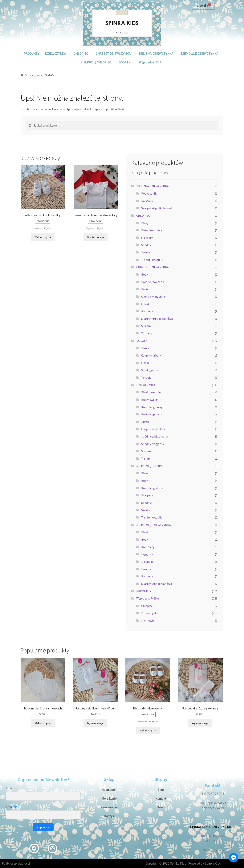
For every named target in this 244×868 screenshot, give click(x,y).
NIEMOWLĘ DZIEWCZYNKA (200, 54)
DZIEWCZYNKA (56, 54)
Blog (161, 790)
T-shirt (146, 458)
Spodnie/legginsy (153, 444)
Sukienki (147, 326)
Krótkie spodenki (152, 414)
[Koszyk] (203, 6)
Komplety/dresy (152, 407)
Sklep (161, 807)
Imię (9, 788)
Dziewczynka (150, 613)
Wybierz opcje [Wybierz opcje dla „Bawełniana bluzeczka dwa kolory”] (96, 237)
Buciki (145, 289)
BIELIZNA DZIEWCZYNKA (156, 54)
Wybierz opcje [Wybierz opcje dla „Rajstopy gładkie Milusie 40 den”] (95, 723)
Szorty (146, 252)
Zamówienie (109, 807)
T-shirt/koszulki (152, 517)
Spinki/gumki (150, 370)
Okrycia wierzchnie (153, 297)
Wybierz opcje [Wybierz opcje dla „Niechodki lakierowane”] (148, 730)
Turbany (147, 333)
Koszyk (109, 816)
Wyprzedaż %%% (150, 62)
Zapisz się (43, 827)
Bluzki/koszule (151, 392)
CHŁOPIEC (81, 54)
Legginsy (147, 554)
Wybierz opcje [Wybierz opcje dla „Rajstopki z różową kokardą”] (200, 723)
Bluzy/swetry (150, 400)
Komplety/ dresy (152, 488)
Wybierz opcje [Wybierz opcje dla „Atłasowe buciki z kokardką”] (43, 237)
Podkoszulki (149, 193)
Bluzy (145, 223)
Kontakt (161, 799)
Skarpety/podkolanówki (157, 584)
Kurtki (145, 422)
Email (10, 807)
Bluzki (145, 532)
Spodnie (146, 245)
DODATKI (125, 62)
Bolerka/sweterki (153, 282)
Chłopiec (147, 606)
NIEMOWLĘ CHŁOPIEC (96, 62)
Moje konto (109, 799)
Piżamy (146, 569)
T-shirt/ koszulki (152, 260)
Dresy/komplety (152, 230)
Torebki (146, 377)
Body (144, 274)
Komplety (148, 547)
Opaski (146, 304)
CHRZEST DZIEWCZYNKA (113, 54)
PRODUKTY (32, 54)
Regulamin (109, 790)
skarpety (147, 238)
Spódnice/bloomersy (155, 436)
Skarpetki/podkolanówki (157, 208)
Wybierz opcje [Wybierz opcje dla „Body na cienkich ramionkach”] (43, 723)
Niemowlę (148, 620)
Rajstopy (147, 201)
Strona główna (33, 75)
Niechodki (148, 562)
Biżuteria (147, 348)
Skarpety (147, 495)
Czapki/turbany (151, 355)
